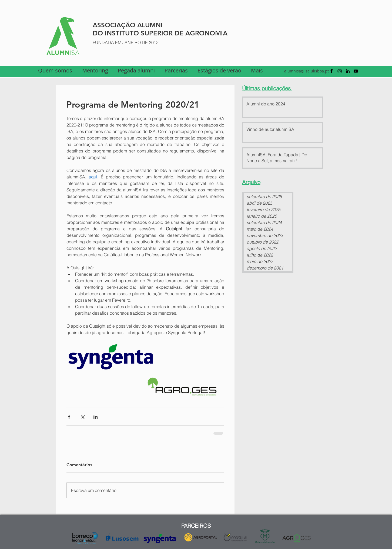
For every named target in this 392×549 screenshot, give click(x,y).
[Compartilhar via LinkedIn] (96, 417)
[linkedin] (348, 71)
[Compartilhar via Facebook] (69, 417)
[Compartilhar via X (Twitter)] (82, 417)
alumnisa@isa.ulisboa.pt (306, 71)
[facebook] (331, 71)
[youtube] (356, 71)
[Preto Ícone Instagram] (340, 71)
